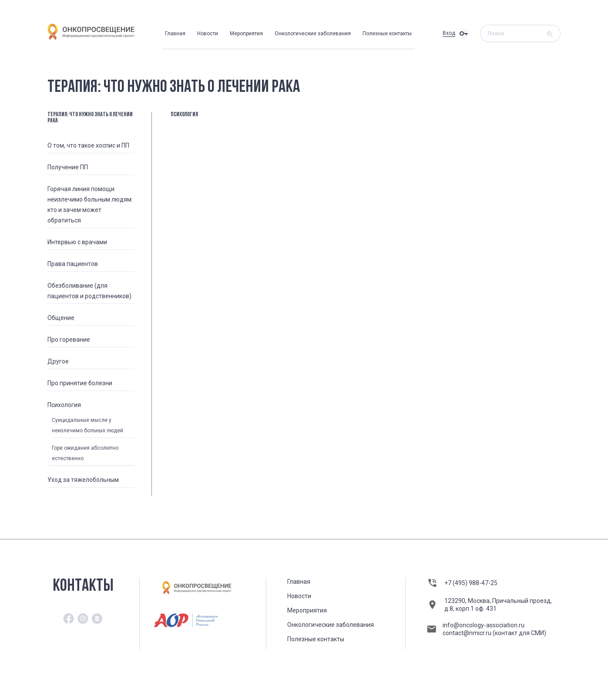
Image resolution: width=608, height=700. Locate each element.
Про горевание (69, 340)
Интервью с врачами (77, 242)
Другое (58, 361)
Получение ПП (68, 167)
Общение (61, 318)
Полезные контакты (387, 34)
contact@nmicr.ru (468, 633)
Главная (175, 34)
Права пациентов (73, 264)
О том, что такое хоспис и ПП (88, 145)
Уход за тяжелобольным (83, 480)
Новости (208, 34)
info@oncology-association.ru (484, 625)
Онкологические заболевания (313, 34)
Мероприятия (246, 34)
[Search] (517, 34)
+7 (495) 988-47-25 (471, 583)
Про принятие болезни (80, 383)
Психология (64, 405)
